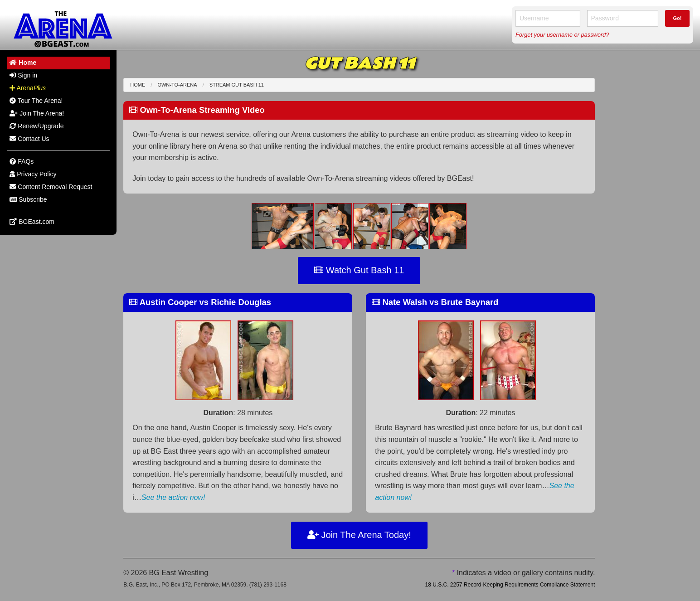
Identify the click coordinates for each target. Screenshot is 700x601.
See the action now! (173, 497)
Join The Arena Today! (359, 535)
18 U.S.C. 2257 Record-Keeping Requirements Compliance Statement (510, 585)
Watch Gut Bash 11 (359, 270)
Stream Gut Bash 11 (237, 85)
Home (138, 85)
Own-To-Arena (177, 85)
